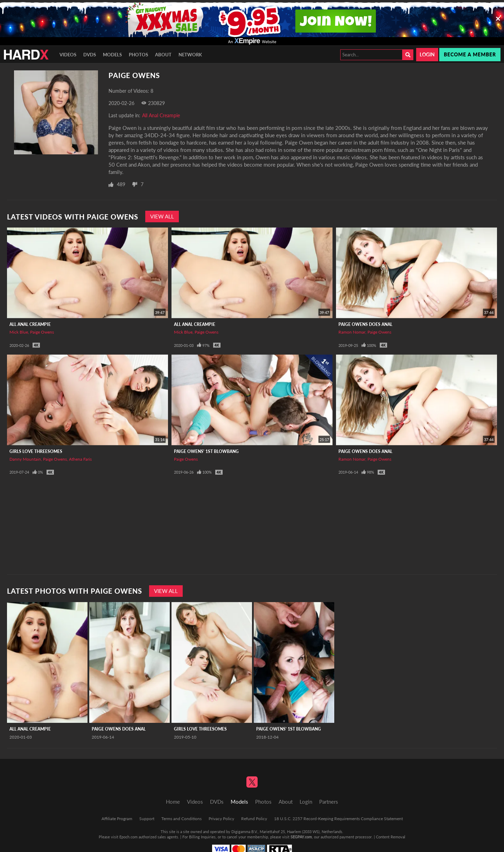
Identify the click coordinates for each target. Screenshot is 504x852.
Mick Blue (19, 332)
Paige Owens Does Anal (365, 324)
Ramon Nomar (352, 332)
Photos (138, 55)
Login (427, 54)
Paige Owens (42, 332)
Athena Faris (80, 459)
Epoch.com (128, 837)
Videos (68, 55)
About (163, 55)
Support (147, 819)
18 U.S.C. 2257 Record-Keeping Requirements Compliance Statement (338, 819)
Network (190, 55)
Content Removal (391, 837)
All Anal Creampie (161, 115)
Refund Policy (254, 819)
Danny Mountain (25, 459)
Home (173, 802)
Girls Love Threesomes (36, 451)
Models (112, 55)
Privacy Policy (221, 819)
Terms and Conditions (181, 819)
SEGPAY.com (301, 837)
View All (162, 216)
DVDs (90, 55)
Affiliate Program (117, 819)
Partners (329, 802)
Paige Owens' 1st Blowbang (206, 451)
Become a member (470, 54)
